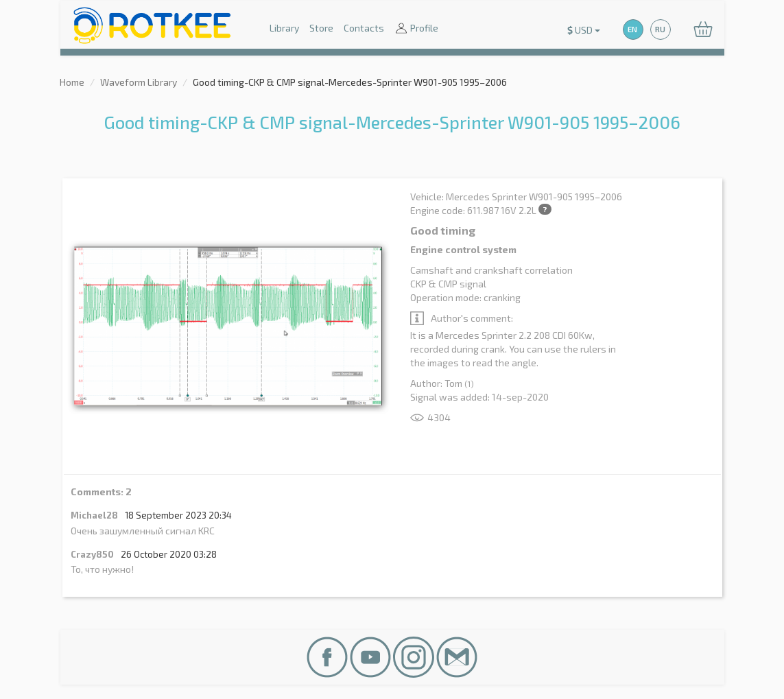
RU (660, 29)
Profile (416, 29)
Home (72, 82)
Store (321, 28)
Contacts (364, 28)
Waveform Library (139, 82)
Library (284, 28)
